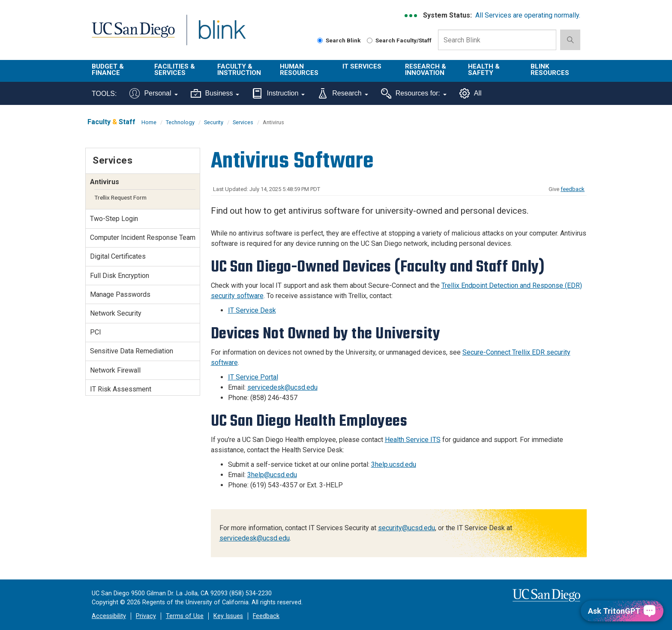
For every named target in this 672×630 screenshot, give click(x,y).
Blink (222, 35)
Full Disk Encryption (120, 276)
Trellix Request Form (120, 197)
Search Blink (339, 40)
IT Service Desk (252, 310)
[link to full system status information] (411, 16)
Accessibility (109, 616)
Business (215, 93)
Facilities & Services (175, 70)
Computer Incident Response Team (143, 237)
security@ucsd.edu (406, 528)
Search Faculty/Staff (399, 40)
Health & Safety (484, 70)
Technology (180, 122)
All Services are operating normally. (528, 15)
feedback (573, 189)
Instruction (278, 93)
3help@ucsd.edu (272, 475)
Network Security (116, 313)
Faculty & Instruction (239, 70)
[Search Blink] (320, 40)
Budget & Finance (108, 70)
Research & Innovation (426, 70)
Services (243, 122)
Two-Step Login (114, 219)
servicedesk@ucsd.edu (282, 387)
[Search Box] (497, 40)
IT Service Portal (253, 377)
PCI (96, 332)
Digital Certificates (118, 256)
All (471, 93)
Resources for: (414, 93)
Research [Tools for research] (343, 93)
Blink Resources (550, 70)
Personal (153, 93)
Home (149, 122)
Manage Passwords (120, 294)
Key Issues (228, 616)
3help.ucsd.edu (394, 464)
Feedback (266, 616)
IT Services (362, 66)
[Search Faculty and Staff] (370, 40)
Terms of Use (185, 616)
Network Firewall (115, 370)
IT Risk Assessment (121, 389)
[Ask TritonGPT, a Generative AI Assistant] (622, 611)
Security (214, 122)
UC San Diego (133, 35)
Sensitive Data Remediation (132, 351)
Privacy (146, 616)
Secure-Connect (487, 352)
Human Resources (299, 70)
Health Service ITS (413, 440)
